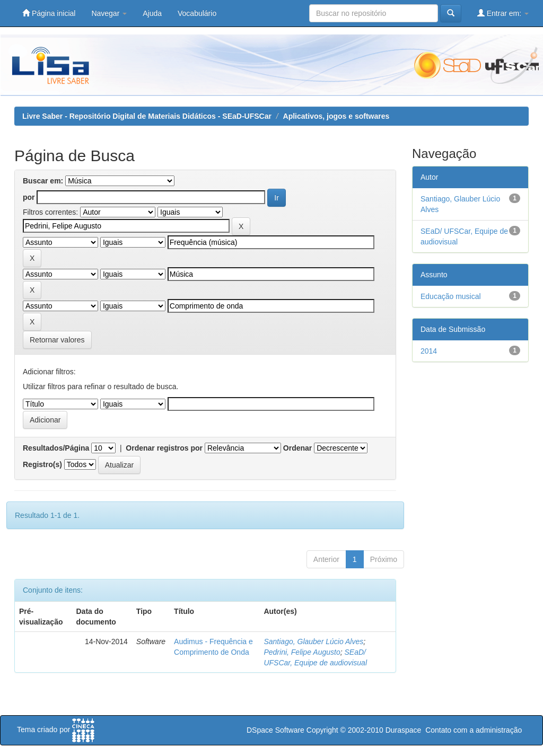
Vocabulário (197, 13)
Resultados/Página (56, 448)
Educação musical (451, 296)
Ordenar (297, 448)
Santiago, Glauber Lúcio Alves (313, 641)
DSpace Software (275, 730)
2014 (429, 351)
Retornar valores (57, 340)
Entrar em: (503, 13)
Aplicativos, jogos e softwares (336, 116)
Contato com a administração (474, 730)
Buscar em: (43, 181)
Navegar (109, 13)
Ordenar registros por (164, 448)
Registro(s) (42, 464)
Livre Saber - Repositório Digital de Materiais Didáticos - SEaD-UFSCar (147, 116)
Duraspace (404, 730)
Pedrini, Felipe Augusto (302, 652)
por (29, 197)
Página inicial (49, 13)
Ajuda (152, 13)
